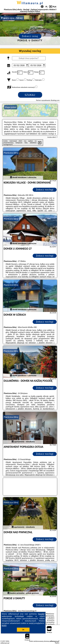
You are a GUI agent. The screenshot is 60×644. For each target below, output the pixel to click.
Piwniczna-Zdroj (11, 153)
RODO (4, 625)
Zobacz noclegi (45, 190)
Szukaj (30, 95)
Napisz (57, 643)
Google (41, 614)
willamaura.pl (30, 3)
